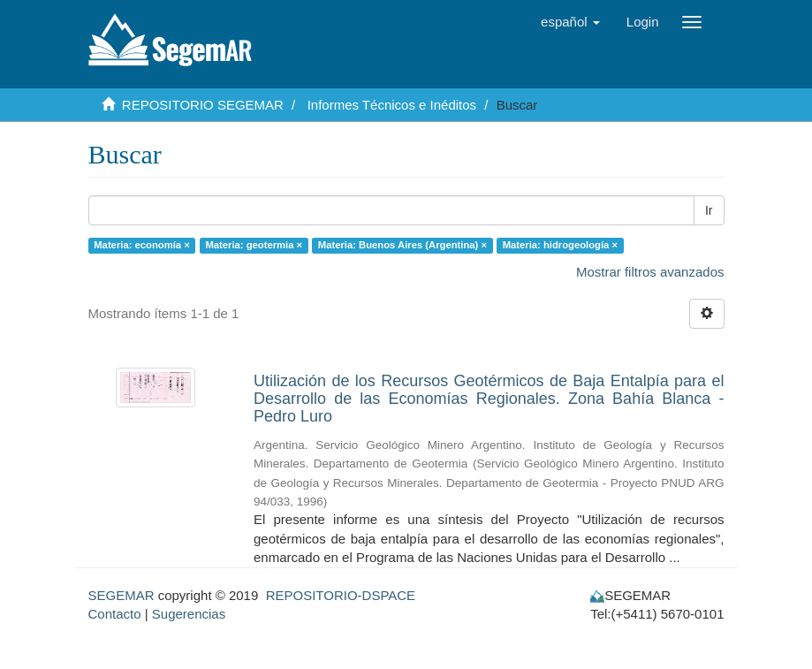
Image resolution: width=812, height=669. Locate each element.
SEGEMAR (121, 595)
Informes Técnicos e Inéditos (392, 105)
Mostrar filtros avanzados (650, 272)
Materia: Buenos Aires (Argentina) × (402, 245)
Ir (709, 210)
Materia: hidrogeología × (560, 245)
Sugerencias (189, 614)
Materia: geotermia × (254, 245)
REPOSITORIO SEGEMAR (203, 105)
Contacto (115, 614)
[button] (570, 22)
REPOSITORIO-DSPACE (341, 595)
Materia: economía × (141, 245)
